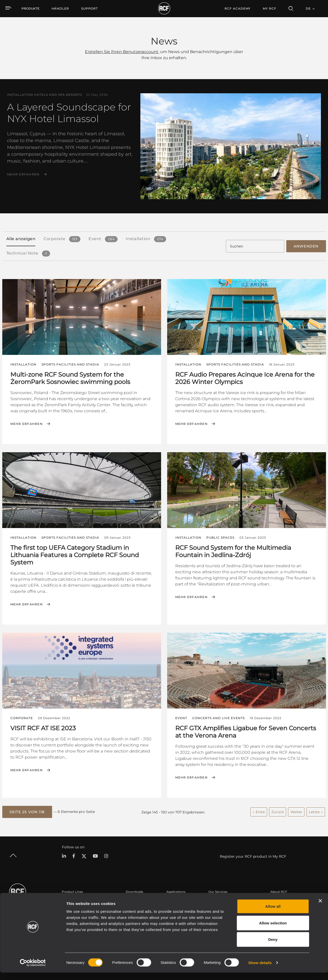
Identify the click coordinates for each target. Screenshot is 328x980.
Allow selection (273, 930)
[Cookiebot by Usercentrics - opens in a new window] (33, 970)
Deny (273, 947)
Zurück (278, 811)
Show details (260, 970)
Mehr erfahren (23, 174)
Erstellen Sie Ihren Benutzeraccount (122, 52)
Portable (68, 900)
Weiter (296, 811)
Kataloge (133, 900)
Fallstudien (175, 900)
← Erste (259, 811)
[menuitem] (60, 9)
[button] (27, 811)
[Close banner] (320, 908)
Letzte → (316, 811)
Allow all (273, 914)
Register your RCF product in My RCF (253, 855)
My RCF (269, 8)
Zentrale (277, 900)
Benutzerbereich (221, 900)
